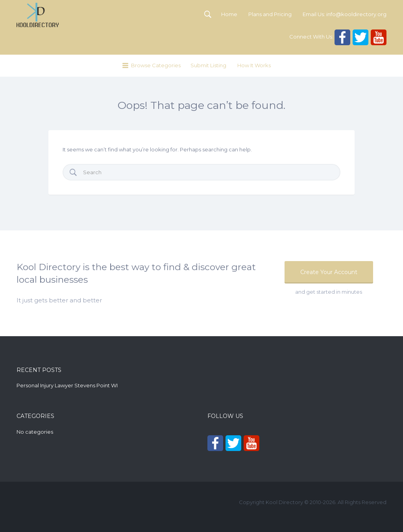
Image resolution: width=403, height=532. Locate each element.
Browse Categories (156, 65)
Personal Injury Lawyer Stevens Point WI (67, 385)
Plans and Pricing (270, 14)
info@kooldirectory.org (356, 14)
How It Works (254, 65)
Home (229, 14)
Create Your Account (329, 272)
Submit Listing (208, 65)
